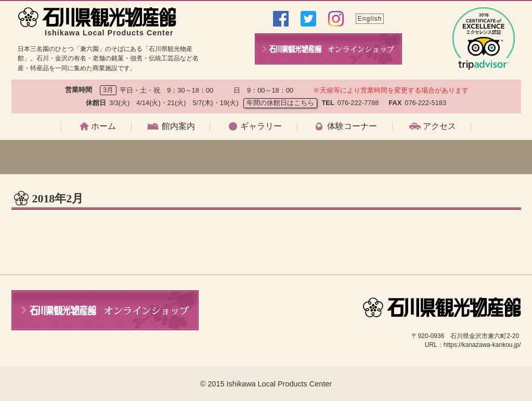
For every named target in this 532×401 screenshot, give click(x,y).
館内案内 (178, 126)
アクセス (439, 126)
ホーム (103, 126)
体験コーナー (352, 126)
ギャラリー (261, 126)
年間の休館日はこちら (280, 103)
